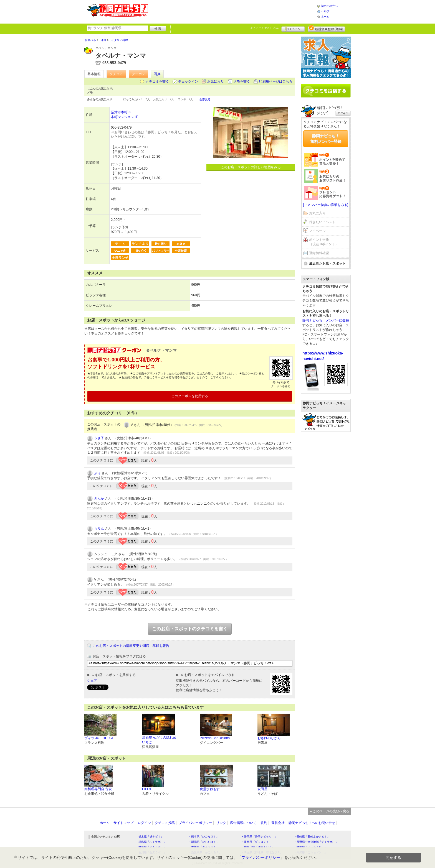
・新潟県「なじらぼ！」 (204, 842)
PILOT (147, 789)
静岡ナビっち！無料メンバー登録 (326, 139)
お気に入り (216, 81)
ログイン (293, 28)
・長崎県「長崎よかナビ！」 (312, 837)
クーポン (138, 74)
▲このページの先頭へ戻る (329, 811)
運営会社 (278, 823)
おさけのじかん (269, 738)
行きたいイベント (322, 222)
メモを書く (242, 81)
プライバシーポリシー (195, 823)
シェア (92, 681)
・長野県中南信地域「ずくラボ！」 (316, 842)
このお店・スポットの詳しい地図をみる (251, 167)
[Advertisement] (232, 11)
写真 (157, 74)
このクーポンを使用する (190, 396)
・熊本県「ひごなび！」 (204, 837)
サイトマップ (123, 823)
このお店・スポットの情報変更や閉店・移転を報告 (131, 646)
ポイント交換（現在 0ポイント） (324, 242)
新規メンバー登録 (326, 28)
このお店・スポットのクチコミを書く (190, 629)
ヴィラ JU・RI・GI (99, 738)
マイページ (317, 231)
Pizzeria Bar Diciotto (215, 738)
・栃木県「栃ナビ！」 (150, 837)
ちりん (99, 529)
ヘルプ (325, 11)
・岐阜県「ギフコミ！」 (256, 842)
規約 (264, 823)
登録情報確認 (319, 253)
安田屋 (262, 789)
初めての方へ (329, 6)
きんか (99, 499)
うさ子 (99, 438)
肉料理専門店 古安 (98, 789)
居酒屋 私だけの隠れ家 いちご (159, 740)
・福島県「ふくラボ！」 (151, 842)
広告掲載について (243, 823)
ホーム (325, 16)
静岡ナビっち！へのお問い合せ (312, 823)
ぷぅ (97, 473)
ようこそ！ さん (265, 28)
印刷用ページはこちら (276, 81)
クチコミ (116, 74)
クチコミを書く (157, 81)
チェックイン (188, 81)
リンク (221, 823)
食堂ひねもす (210, 789)
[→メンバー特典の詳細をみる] (326, 205)
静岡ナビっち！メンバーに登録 (326, 320)
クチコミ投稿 (165, 823)
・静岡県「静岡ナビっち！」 (259, 837)
